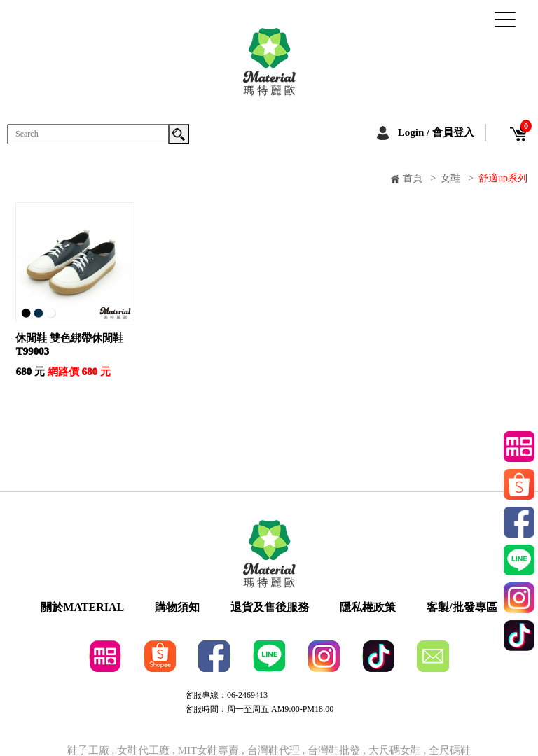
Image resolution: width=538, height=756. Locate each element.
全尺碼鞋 (450, 751)
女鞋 (450, 178)
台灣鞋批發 (334, 751)
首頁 (413, 178)
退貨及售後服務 (270, 608)
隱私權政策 (368, 608)
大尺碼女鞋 (395, 751)
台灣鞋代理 (274, 751)
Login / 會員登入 (436, 132)
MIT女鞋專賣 (210, 751)
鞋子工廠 (88, 751)
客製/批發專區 (462, 608)
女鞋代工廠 (143, 751)
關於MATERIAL (82, 608)
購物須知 (177, 608)
